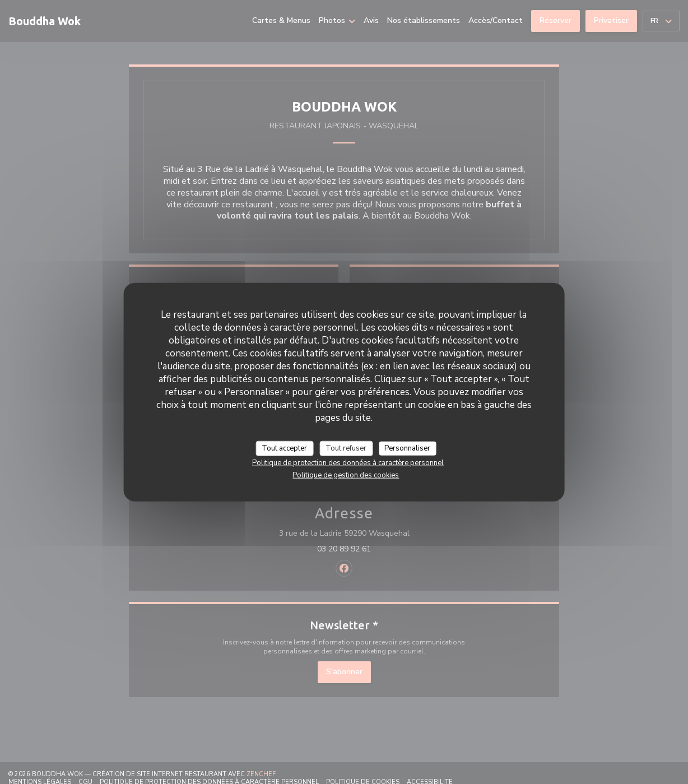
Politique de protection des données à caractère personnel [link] (348, 463)
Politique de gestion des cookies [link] (346, 475)
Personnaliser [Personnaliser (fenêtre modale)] (407, 448)
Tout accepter (284, 448)
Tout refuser (346, 448)
